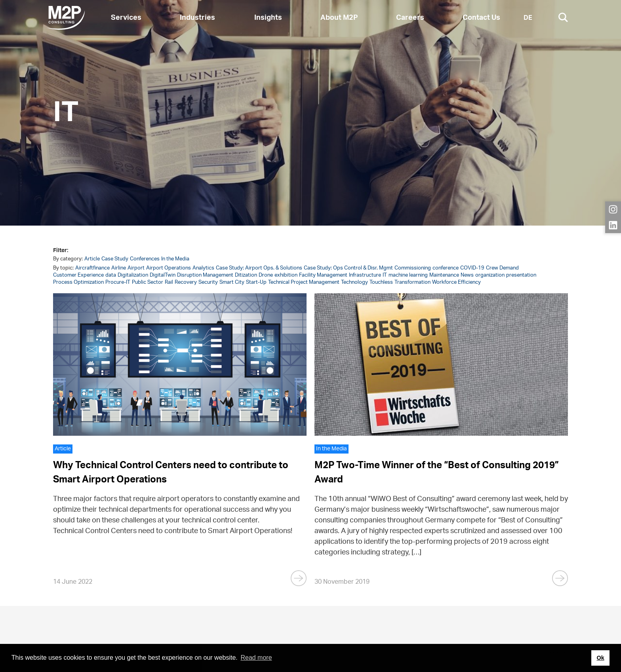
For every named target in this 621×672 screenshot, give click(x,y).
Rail (169, 282)
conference (446, 268)
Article (92, 259)
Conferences (145, 259)
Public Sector (148, 282)
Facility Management (323, 275)
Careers (410, 18)
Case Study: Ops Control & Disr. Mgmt (348, 268)
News (467, 275)
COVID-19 (472, 268)
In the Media (175, 259)
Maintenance (444, 275)
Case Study (115, 259)
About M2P (339, 18)
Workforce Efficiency (456, 282)
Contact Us (481, 18)
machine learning (408, 275)
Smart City (232, 282)
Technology (354, 282)
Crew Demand (502, 268)
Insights (268, 18)
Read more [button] (256, 658)
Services (126, 18)
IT (385, 275)
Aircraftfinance (92, 268)
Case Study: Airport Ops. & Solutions (259, 268)
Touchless (381, 282)
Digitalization (133, 275)
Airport (136, 268)
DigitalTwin (163, 275)
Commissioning (413, 268)
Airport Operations (169, 268)
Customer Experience (78, 275)
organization (490, 275)
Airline (119, 268)
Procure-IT (118, 282)
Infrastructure (365, 275)
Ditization (246, 275)
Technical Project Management (304, 282)
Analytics (203, 268)
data (111, 275)
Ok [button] (600, 658)
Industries (197, 18)
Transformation (412, 282)
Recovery (186, 282)
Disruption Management (205, 275)
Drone (266, 275)
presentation (521, 275)
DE (528, 18)
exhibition (286, 275)
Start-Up (256, 282)
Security (208, 282)
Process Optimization (78, 282)
